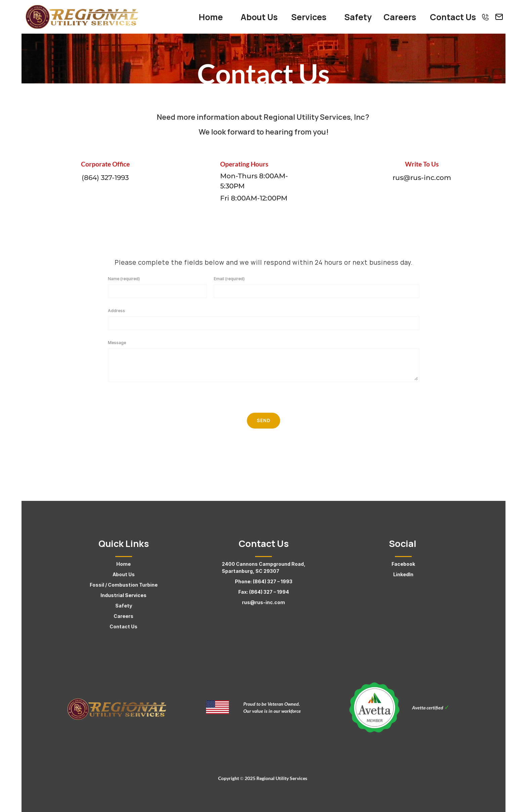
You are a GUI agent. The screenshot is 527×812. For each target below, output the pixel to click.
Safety (124, 606)
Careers (124, 616)
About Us (124, 574)
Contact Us (124, 626)
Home (124, 564)
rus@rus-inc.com (263, 602)
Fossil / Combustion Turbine (124, 585)
